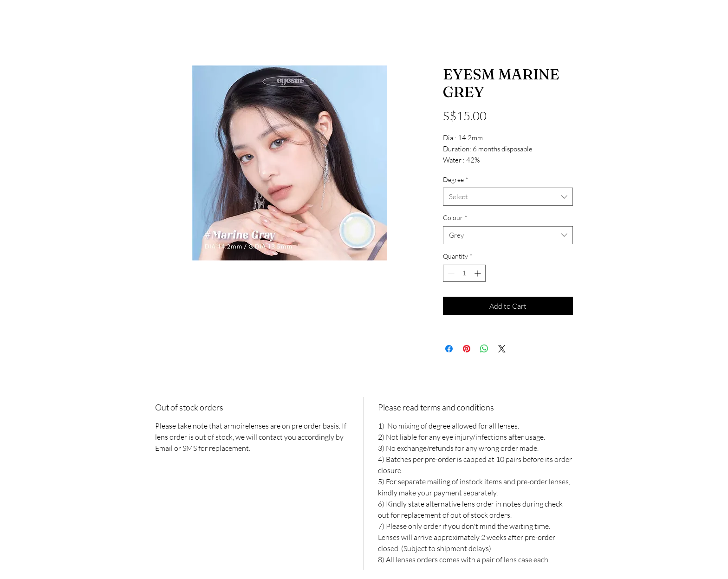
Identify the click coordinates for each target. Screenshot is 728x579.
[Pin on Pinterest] (467, 349)
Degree (456, 179)
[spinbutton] (464, 273)
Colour (455, 218)
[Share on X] (502, 349)
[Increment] (478, 273)
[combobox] (508, 197)
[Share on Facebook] (449, 349)
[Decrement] (450, 273)
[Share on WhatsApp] (484, 349)
